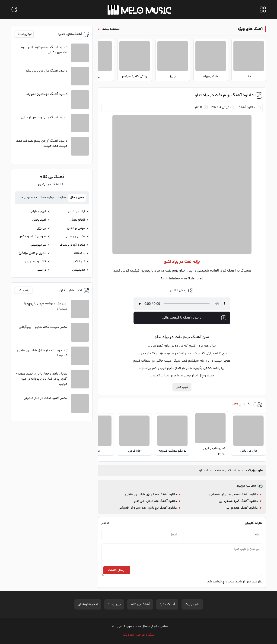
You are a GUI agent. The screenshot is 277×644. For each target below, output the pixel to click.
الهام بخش (77, 220)
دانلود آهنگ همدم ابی (242, 508)
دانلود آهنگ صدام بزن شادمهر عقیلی (151, 494)
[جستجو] (14, 9)
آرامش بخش (77, 212)
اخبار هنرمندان (88, 604)
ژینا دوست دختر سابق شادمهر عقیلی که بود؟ (42, 353)
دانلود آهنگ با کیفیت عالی (194, 318)
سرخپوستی (38, 245)
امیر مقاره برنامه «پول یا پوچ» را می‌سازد (46, 306)
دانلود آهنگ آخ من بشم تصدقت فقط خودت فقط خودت (42, 144)
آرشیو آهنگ (24, 34)
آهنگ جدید (167, 604)
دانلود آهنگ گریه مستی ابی (238, 501)
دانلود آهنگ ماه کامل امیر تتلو (155, 501)
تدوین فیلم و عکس (32, 237)
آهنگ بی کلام (140, 604)
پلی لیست (114, 604)
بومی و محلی (76, 228)
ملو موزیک (255, 471)
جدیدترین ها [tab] (28, 198)
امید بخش (39, 220)
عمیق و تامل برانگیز (33, 253)
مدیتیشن (79, 270)
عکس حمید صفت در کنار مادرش (46, 398)
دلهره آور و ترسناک (72, 245)
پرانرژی (41, 228)
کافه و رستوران (36, 262)
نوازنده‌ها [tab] (47, 198)
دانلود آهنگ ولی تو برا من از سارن (44, 118)
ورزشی (41, 270)
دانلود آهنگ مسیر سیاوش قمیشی (234, 494)
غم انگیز (79, 262)
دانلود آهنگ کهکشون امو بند (47, 94)
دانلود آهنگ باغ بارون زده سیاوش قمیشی (148, 508)
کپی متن (182, 387)
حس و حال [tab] (77, 198)
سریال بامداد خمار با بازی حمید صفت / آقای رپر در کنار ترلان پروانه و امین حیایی (41, 379)
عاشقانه (80, 253)
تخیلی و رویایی (75, 237)
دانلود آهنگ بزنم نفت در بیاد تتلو (224, 95)
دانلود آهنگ (246, 107)
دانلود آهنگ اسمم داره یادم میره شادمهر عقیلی (44, 50)
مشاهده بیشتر (111, 29)
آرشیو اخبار (23, 291)
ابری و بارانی (38, 212)
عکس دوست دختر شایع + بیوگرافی (43, 327)
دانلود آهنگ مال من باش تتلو (47, 71)
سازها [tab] (62, 198)
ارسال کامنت (117, 570)
